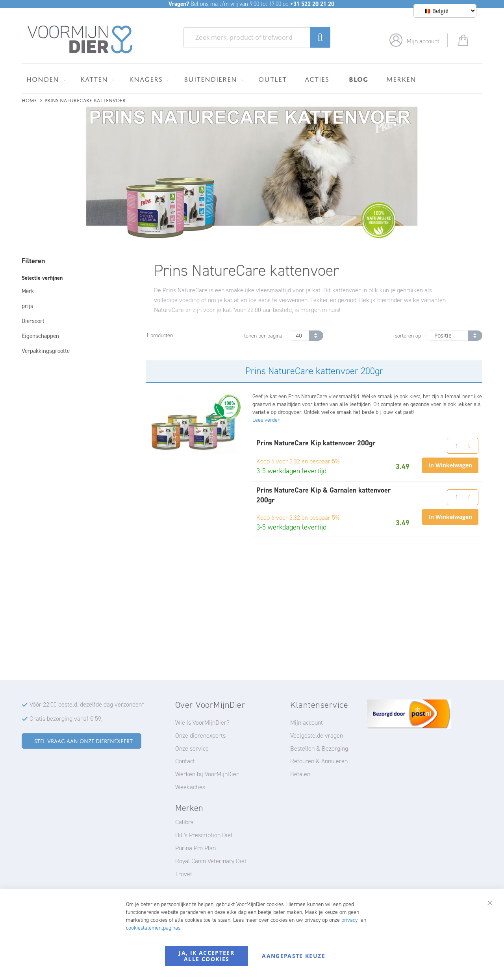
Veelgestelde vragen (317, 735)
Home (29, 100)
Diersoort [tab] (33, 321)
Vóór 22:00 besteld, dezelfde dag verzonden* (87, 704)
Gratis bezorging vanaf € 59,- (67, 719)
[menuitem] (44, 79)
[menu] (252, 78)
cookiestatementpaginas (153, 928)
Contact (185, 761)
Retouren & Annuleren (319, 761)
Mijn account (423, 41)
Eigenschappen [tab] (40, 336)
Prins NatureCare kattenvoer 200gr (314, 371)
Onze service (192, 748)
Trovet (184, 874)
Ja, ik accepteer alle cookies (207, 956)
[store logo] (80, 40)
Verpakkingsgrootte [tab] (46, 351)
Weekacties (190, 787)
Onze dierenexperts (200, 735)
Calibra (184, 822)
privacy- (350, 920)
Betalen (300, 774)
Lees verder (266, 420)
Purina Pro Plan (195, 848)
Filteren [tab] (33, 261)
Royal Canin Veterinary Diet (211, 861)
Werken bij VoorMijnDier (207, 774)
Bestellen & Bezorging (319, 748)
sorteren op (408, 336)
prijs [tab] (27, 306)
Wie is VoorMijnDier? (202, 723)
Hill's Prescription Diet (204, 835)
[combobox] (257, 38)
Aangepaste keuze (294, 956)
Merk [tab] (28, 291)
